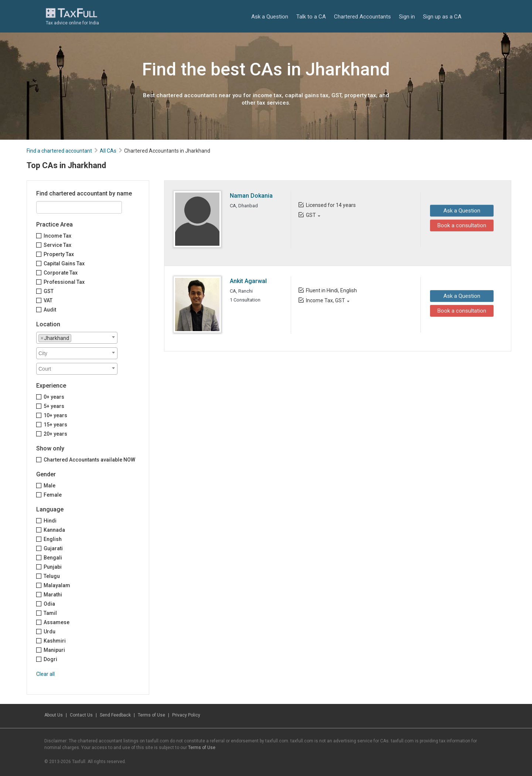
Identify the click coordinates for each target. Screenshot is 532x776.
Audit (50, 310)
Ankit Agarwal (248, 281)
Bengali (53, 558)
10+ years (55, 415)
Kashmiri (55, 641)
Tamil (50, 613)
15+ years (55, 425)
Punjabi (53, 567)
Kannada (54, 530)
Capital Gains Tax (64, 263)
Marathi (53, 595)
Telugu (52, 576)
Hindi (50, 521)
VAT (48, 300)
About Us (54, 715)
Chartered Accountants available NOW (89, 460)
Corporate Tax (61, 273)
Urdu (50, 632)
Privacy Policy (186, 715)
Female (53, 495)
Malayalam (57, 585)
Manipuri (54, 650)
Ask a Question (270, 17)
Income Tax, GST (325, 300)
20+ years (55, 434)
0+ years (54, 397)
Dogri (50, 659)
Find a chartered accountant (59, 151)
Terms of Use (151, 715)
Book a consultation (460, 225)
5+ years (54, 406)
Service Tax (57, 245)
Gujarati (53, 548)
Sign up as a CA (442, 17)
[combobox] (77, 338)
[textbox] (75, 338)
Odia (49, 604)
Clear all (45, 674)
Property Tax (59, 254)
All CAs (108, 151)
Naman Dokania (251, 196)
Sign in (407, 17)
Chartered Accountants (362, 17)
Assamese (57, 622)
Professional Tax (64, 282)
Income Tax (57, 236)
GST (49, 291)
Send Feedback (115, 715)
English (53, 539)
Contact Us (81, 715)
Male (50, 486)
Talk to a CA (311, 17)
